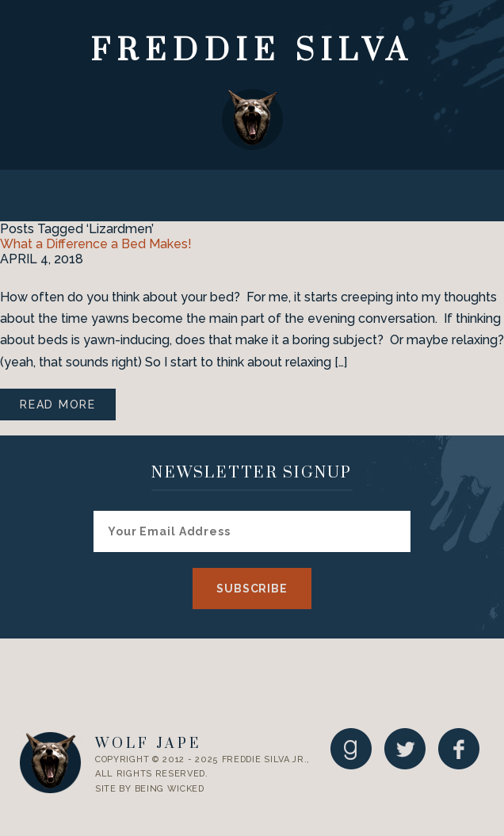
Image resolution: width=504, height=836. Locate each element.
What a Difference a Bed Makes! (96, 244)
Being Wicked (170, 789)
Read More (58, 405)
